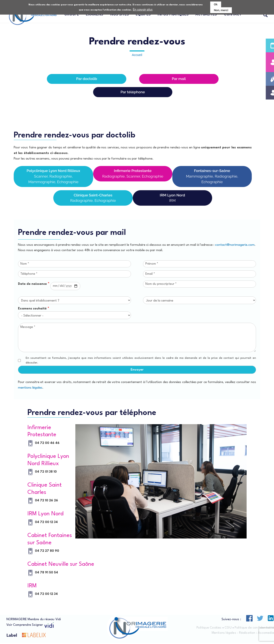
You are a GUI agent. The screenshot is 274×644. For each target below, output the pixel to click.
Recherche (265, 15)
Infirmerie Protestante (133, 174)
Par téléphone (133, 92)
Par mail (179, 79)
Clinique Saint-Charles (93, 199)
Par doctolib (87, 79)
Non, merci (221, 10)
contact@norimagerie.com (235, 246)
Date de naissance (32, 285)
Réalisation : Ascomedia (257, 634)
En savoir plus (143, 10)
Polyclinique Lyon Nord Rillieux (53, 177)
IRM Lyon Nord (172, 199)
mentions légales (30, 388)
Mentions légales (224, 634)
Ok (216, 4)
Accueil (137, 55)
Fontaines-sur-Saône (212, 177)
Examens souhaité (32, 310)
